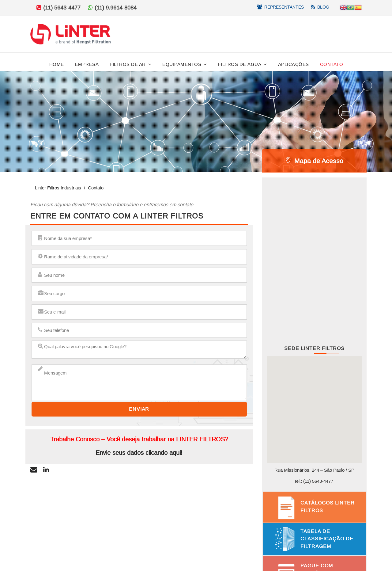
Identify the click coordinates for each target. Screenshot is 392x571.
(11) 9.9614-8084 (116, 8)
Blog (323, 7)
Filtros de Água (240, 64)
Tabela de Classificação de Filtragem (327, 539)
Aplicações (294, 64)
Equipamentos (182, 64)
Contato (332, 64)
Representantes (284, 7)
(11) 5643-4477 (61, 8)
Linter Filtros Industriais (58, 188)
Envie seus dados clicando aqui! (139, 453)
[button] (314, 405)
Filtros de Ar (128, 64)
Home (57, 64)
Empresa (87, 64)
